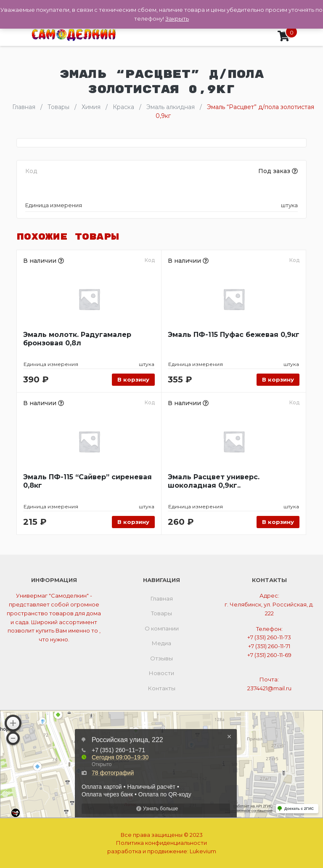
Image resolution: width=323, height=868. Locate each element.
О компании (162, 628)
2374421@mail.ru (269, 688)
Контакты (162, 688)
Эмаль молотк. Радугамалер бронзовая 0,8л (77, 339)
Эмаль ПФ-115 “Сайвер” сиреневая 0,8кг (87, 481)
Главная (162, 598)
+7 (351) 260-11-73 (269, 637)
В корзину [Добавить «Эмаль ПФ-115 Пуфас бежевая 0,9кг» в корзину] (278, 379)
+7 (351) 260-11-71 (269, 646)
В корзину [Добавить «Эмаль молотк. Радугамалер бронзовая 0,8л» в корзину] (133, 379)
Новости (161, 673)
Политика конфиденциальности (161, 843)
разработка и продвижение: (162, 851)
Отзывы (161, 658)
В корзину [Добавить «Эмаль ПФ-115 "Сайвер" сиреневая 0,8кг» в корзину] (133, 522)
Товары (161, 613)
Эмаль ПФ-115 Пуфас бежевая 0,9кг (234, 335)
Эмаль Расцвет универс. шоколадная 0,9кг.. (214, 481)
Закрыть (177, 19)
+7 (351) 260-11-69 (269, 655)
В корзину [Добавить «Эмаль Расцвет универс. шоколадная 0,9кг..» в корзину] (278, 522)
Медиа (161, 643)
